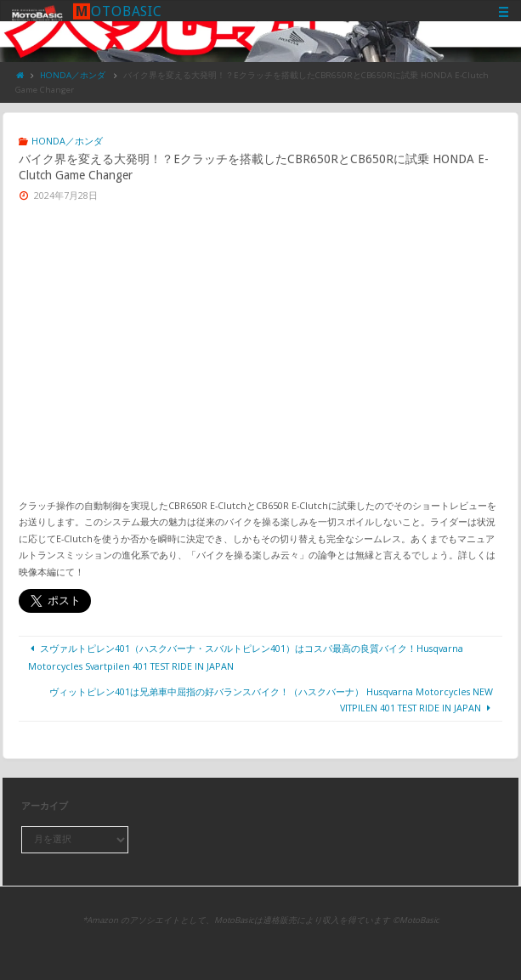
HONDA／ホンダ (73, 75)
